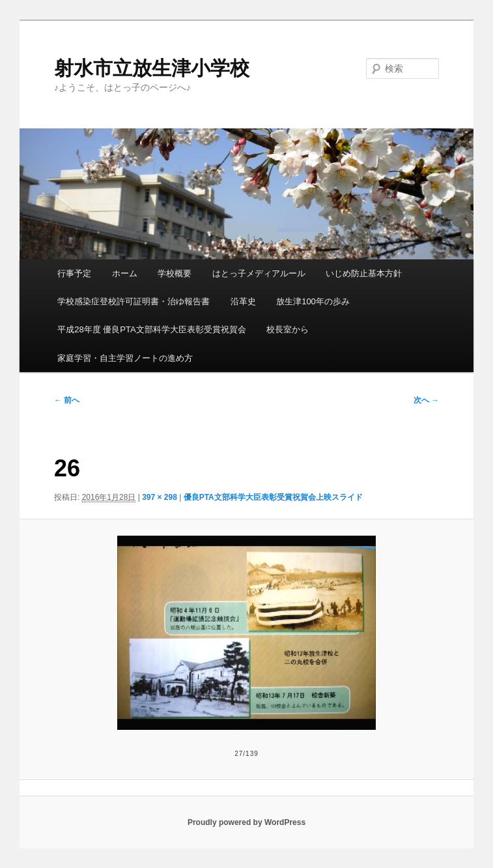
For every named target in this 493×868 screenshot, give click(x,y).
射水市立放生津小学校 (152, 68)
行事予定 (74, 273)
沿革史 (243, 301)
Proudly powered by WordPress (246, 822)
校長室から (288, 329)
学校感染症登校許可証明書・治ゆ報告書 (134, 301)
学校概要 (175, 273)
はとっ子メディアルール (259, 273)
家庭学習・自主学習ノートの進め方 (125, 358)
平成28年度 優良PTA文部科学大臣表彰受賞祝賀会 (151, 329)
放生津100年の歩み (313, 301)
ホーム (125, 273)
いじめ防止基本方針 (364, 273)
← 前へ (67, 400)
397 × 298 (160, 497)
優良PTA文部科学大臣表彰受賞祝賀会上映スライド (273, 497)
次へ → (426, 400)
